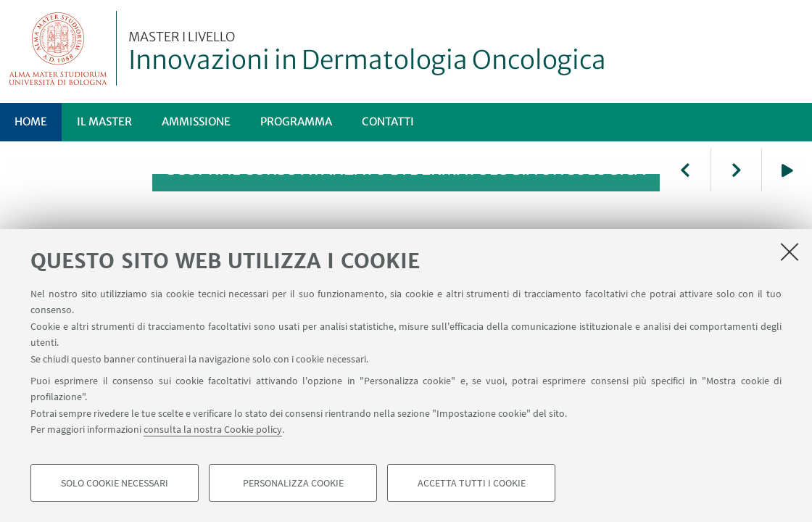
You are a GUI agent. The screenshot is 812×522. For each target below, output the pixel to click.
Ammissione (196, 121)
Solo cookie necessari (115, 483)
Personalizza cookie (293, 483)
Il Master (104, 121)
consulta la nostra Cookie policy (213, 429)
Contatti (388, 121)
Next (736, 170)
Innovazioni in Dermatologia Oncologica (367, 53)
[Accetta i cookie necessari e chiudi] (790, 252)
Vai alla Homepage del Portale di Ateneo (58, 48)
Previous (685, 170)
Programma (296, 121)
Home (31, 121)
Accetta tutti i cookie (472, 483)
